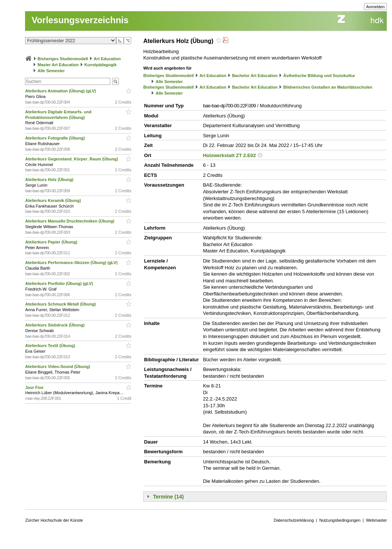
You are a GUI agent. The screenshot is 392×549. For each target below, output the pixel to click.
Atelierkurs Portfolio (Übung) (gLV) (59, 283)
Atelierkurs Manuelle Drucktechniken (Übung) (70, 221)
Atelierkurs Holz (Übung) (50, 180)
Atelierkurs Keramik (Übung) (53, 200)
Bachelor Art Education (255, 76)
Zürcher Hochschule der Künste (54, 520)
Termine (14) (168, 497)
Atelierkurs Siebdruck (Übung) (55, 325)
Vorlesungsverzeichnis (80, 20)
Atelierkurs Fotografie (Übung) (55, 138)
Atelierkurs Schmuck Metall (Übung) (61, 304)
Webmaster (376, 520)
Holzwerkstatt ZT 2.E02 (229, 155)
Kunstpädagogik (101, 65)
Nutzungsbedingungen (340, 520)
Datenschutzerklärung (294, 520)
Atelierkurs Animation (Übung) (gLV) (61, 91)
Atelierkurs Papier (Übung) (52, 242)
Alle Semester (51, 71)
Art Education (107, 59)
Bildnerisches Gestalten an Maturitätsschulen (328, 87)
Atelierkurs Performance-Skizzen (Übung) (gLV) (72, 263)
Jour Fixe (35, 387)
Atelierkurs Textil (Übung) (51, 346)
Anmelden (376, 7)
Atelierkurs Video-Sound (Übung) (58, 366)
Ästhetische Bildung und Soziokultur (319, 76)
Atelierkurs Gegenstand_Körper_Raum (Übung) (72, 159)
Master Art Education (58, 65)
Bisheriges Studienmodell (63, 59)
